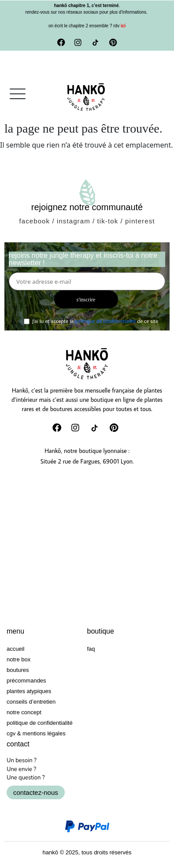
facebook (34, 221)
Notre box (19, 659)
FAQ (91, 649)
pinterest (140, 221)
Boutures (18, 670)
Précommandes (26, 681)
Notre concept (24, 712)
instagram (74, 221)
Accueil (15, 649)
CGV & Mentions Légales (36, 733)
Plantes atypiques (29, 691)
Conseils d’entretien (31, 702)
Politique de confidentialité (40, 723)
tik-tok (108, 221)
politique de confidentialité (105, 321)
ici (122, 26)
